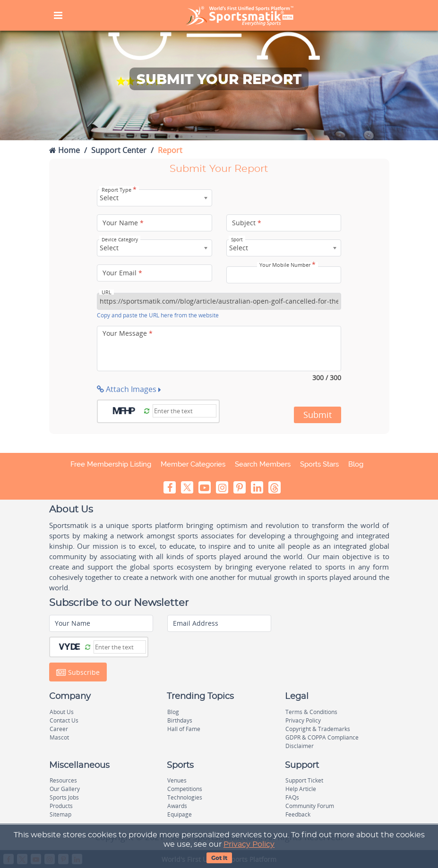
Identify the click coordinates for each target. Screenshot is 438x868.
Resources (63, 780)
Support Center (119, 150)
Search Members (263, 464)
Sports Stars (319, 464)
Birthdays (180, 720)
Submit (318, 415)
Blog (356, 464)
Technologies (185, 797)
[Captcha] (185, 411)
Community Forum (310, 806)
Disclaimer (300, 746)
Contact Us (64, 720)
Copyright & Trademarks (318, 729)
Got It (219, 858)
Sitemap (60, 814)
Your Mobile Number (288, 265)
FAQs (292, 797)
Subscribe (78, 672)
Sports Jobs (64, 797)
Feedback (298, 814)
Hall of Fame (184, 729)
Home (64, 150)
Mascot (59, 737)
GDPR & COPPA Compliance (322, 737)
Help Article (301, 789)
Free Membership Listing (111, 464)
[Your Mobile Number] (284, 275)
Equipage (180, 814)
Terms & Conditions (311, 712)
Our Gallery (65, 789)
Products (61, 806)
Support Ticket (304, 780)
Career (59, 729)
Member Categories (193, 464)
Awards (177, 806)
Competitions (185, 789)
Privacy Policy (249, 844)
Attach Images (129, 389)
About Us (62, 712)
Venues (177, 780)
